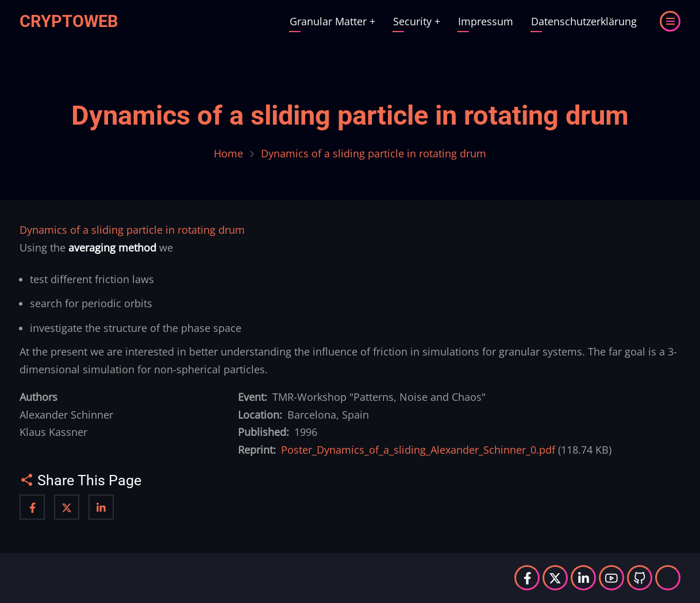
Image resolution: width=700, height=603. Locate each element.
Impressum (486, 21)
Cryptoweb (69, 21)
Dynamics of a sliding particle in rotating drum (350, 115)
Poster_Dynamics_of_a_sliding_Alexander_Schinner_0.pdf (418, 450)
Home (228, 153)
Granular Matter (332, 21)
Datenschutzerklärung (584, 21)
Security (417, 21)
